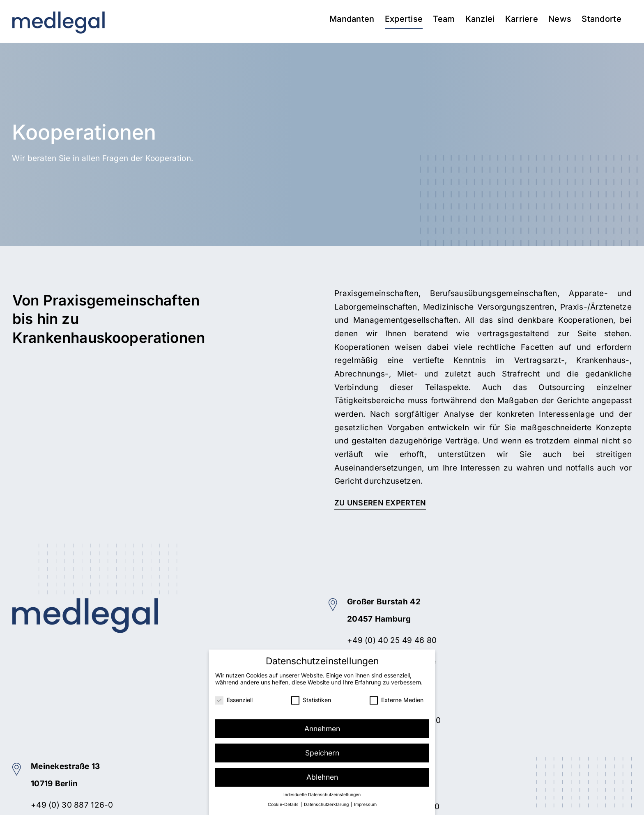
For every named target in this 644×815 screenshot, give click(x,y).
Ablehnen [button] (322, 777)
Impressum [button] (365, 804)
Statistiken (311, 699)
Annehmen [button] (322, 728)
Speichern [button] (322, 752)
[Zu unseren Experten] (380, 503)
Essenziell (234, 699)
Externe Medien (397, 699)
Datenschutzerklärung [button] (327, 804)
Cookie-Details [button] (284, 804)
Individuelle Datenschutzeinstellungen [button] (322, 794)
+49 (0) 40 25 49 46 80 (392, 640)
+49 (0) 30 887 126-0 (72, 805)
